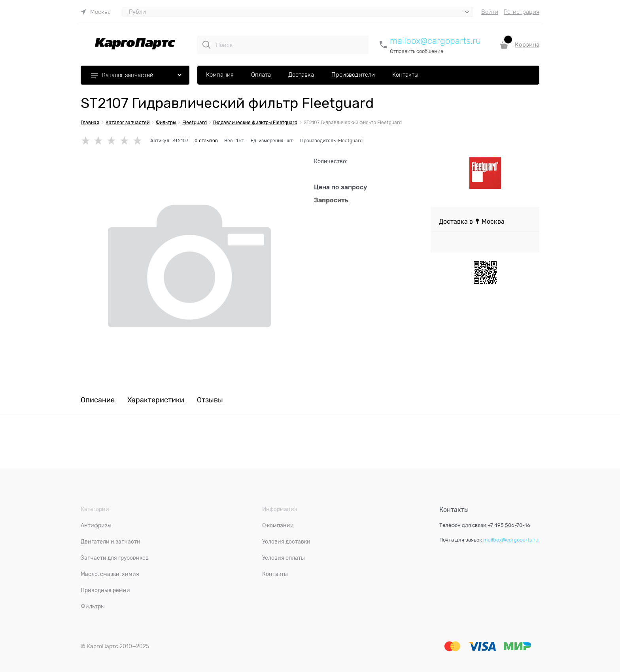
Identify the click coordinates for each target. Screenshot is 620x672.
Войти (490, 12)
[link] (96, 12)
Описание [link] (98, 400)
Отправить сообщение (417, 51)
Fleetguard (350, 141)
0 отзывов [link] (206, 141)
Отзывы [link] (210, 400)
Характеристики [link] (156, 400)
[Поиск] (206, 45)
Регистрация (522, 12)
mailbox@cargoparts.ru (435, 41)
